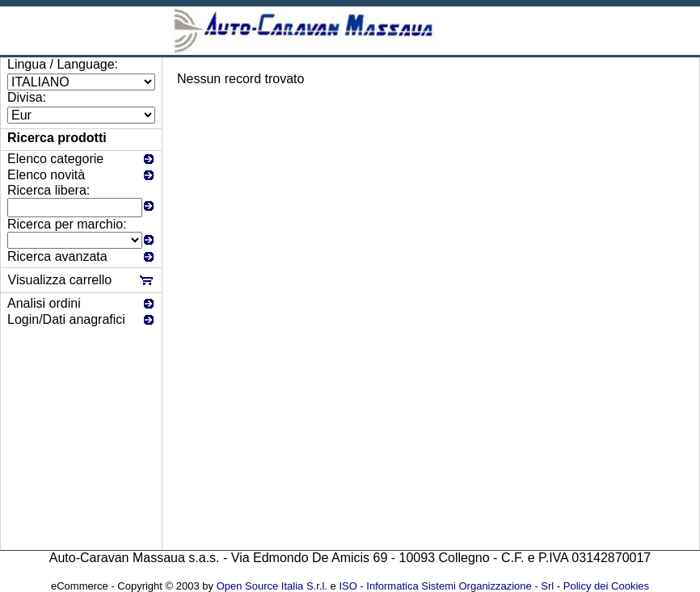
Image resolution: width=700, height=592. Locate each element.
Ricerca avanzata (57, 256)
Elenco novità (46, 175)
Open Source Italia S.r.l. (272, 586)
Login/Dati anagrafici (66, 319)
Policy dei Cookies (606, 586)
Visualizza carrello (60, 280)
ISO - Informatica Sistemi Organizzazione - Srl (446, 586)
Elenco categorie (55, 159)
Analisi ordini (44, 303)
